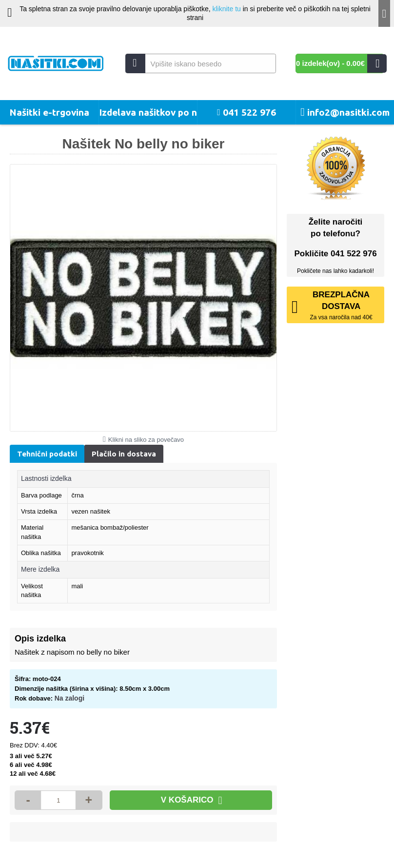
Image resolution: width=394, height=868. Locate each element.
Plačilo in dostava (124, 454)
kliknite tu (226, 9)
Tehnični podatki (47, 454)
